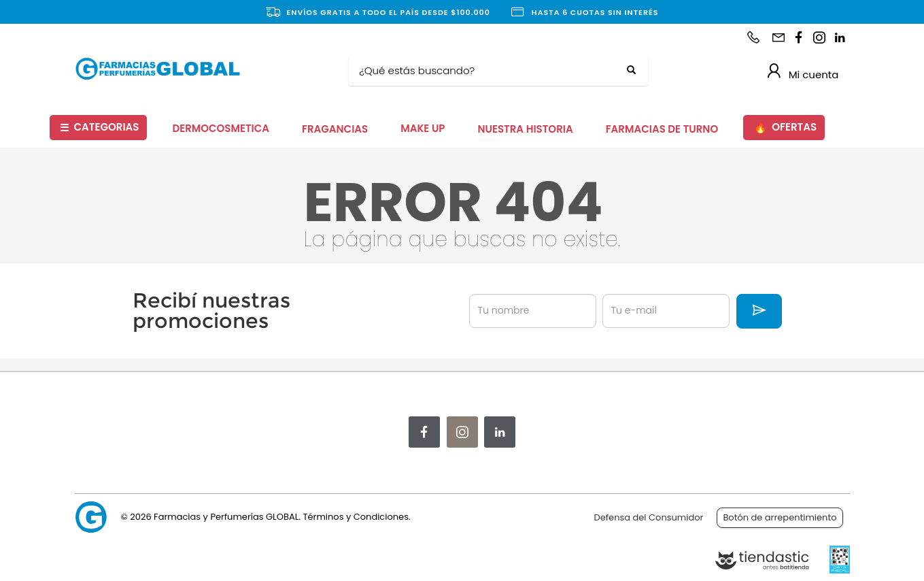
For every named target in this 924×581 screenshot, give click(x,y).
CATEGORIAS (99, 128)
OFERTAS (785, 128)
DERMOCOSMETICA (221, 128)
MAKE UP (423, 128)
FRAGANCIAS (335, 129)
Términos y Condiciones (355, 517)
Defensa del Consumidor (649, 517)
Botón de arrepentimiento (780, 517)
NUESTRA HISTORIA (525, 129)
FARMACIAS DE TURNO (662, 129)
